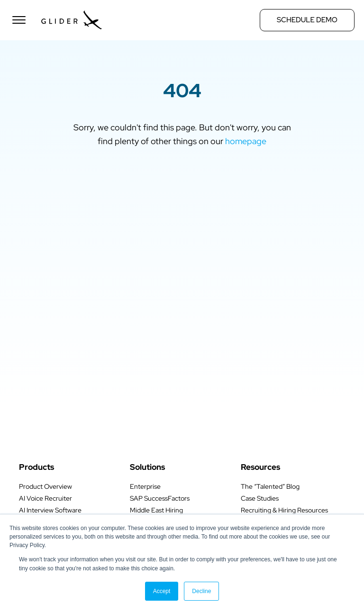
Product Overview (45, 486)
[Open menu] (19, 20)
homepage (246, 141)
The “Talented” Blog (270, 486)
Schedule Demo (307, 20)
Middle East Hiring (156, 510)
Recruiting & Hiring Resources (284, 510)
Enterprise (145, 486)
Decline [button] (201, 591)
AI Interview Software (50, 510)
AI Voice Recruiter (45, 498)
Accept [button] (162, 591)
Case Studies (260, 498)
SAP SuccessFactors (160, 498)
